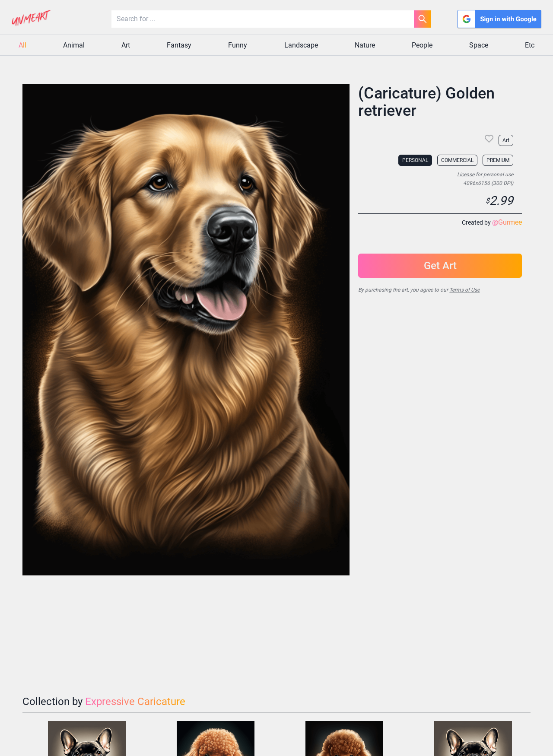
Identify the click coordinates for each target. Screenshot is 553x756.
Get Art (440, 266)
